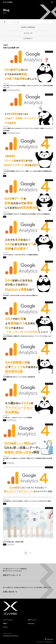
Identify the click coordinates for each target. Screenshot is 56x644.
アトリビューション (12, 420)
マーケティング (28, 33)
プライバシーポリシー (8, 634)
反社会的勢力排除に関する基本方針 (11, 636)
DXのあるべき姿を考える (28, 27)
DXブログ (5, 627)
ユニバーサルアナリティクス (13, 90)
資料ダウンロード (32, 620)
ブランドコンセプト (8, 620)
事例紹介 (5, 624)
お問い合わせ (31, 624)
